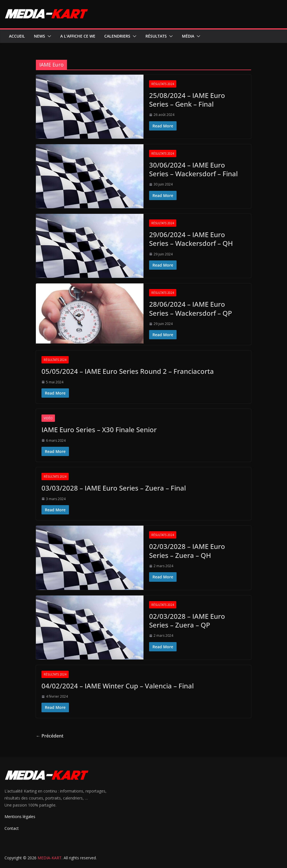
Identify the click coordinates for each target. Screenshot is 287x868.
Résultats (156, 36)
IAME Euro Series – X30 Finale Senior (99, 430)
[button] (48, 36)
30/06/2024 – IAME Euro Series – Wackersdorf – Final (193, 169)
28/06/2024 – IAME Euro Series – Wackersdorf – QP (191, 308)
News (40, 36)
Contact (12, 828)
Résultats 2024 (163, 84)
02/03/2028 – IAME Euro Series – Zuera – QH (187, 551)
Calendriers (117, 36)
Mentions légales (20, 817)
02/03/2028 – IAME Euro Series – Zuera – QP (187, 620)
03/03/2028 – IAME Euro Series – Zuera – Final (114, 488)
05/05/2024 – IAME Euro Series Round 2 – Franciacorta (128, 371)
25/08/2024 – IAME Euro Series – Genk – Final (187, 100)
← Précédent (50, 736)
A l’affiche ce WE (78, 36)
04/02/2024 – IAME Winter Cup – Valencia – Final (118, 686)
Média (188, 36)
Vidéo (48, 418)
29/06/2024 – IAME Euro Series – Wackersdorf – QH (191, 239)
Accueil (17, 36)
